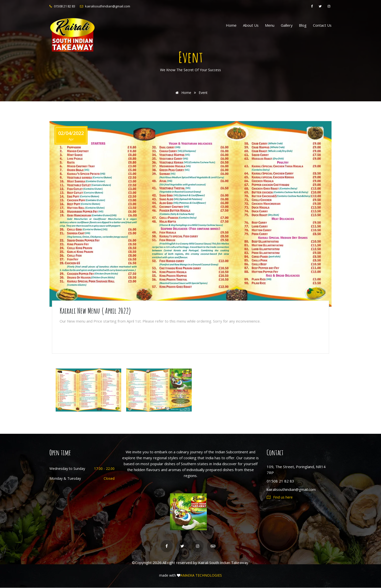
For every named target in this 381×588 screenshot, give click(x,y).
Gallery (287, 25)
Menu (270, 25)
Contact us (322, 25)
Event (203, 93)
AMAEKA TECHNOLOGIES (201, 576)
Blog (303, 25)
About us (251, 25)
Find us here (280, 497)
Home (231, 25)
